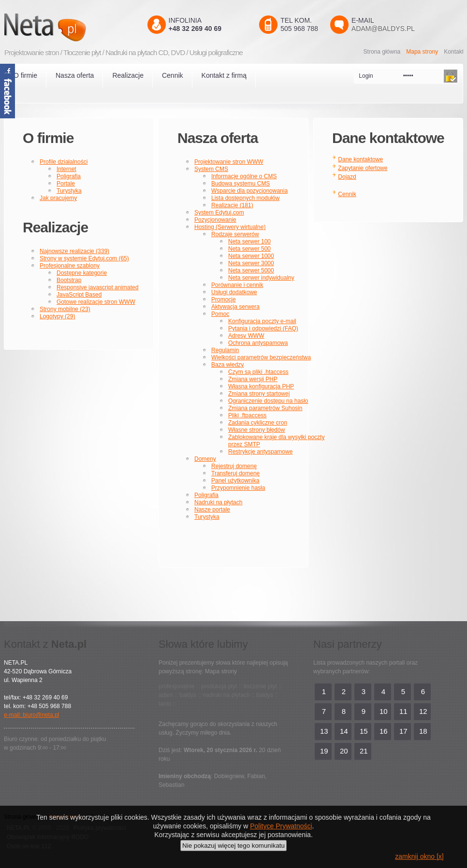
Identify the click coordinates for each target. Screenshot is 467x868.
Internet (66, 169)
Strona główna (382, 52)
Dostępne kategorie (82, 273)
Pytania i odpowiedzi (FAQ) (263, 328)
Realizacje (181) (232, 205)
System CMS (211, 169)
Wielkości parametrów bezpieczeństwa (261, 357)
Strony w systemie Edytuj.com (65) (84, 258)
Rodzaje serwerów (235, 234)
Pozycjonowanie (215, 220)
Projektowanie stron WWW (229, 162)
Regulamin (225, 350)
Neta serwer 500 (249, 249)
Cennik (173, 75)
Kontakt (454, 52)
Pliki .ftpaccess (247, 415)
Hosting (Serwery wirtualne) (230, 227)
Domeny (205, 459)
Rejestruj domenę (234, 466)
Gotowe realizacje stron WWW (96, 302)
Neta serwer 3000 (251, 263)
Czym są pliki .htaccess (258, 372)
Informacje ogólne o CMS (244, 176)
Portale (66, 184)
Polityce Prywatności (281, 826)
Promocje (224, 299)
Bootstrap (69, 280)
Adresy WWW (246, 336)
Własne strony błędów (256, 430)
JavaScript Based (79, 295)
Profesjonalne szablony (70, 266)
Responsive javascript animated (97, 287)
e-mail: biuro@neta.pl (31, 715)
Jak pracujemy (58, 198)
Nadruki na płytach (218, 502)
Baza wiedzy (227, 365)
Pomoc (220, 314)
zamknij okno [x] (419, 856)
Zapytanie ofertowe (363, 168)
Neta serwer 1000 (251, 256)
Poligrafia (69, 176)
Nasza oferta (75, 75)
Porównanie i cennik (237, 285)
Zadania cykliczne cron (258, 423)
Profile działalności (64, 162)
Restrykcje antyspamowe (260, 452)
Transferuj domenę (235, 473)
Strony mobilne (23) (65, 309)
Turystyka (69, 191)
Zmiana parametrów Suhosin (265, 408)
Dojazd (347, 177)
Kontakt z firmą (224, 75)
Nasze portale (212, 510)
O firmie (25, 75)
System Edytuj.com (219, 213)
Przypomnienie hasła (238, 488)
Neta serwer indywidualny (261, 278)
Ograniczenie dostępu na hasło (268, 401)
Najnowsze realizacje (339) (74, 251)
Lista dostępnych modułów (245, 198)
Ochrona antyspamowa (258, 343)
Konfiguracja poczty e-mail (262, 321)
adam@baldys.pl (383, 28)
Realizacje (128, 75)
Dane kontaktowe (360, 159)
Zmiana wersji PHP (253, 379)
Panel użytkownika (235, 481)
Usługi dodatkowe (234, 292)
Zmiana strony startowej (259, 394)
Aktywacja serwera (235, 307)
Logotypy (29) (57, 316)
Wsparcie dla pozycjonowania (249, 191)
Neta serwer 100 (249, 242)
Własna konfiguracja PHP (261, 386)
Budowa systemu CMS (241, 184)
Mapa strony (422, 52)
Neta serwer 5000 (251, 270)
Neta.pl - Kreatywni (59, 27)
